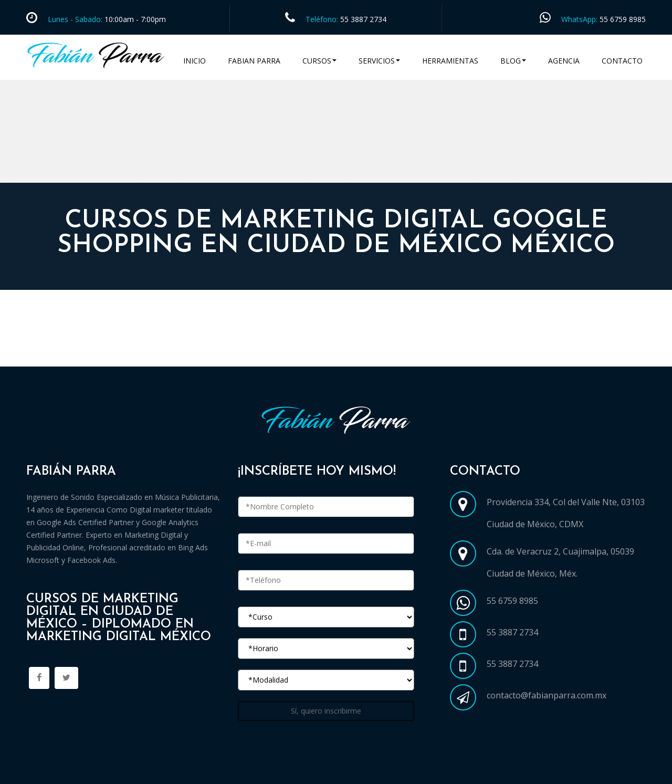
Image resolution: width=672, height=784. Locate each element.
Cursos (319, 61)
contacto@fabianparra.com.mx (547, 695)
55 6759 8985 (623, 19)
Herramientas (450, 61)
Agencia (564, 61)
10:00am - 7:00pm (134, 19)
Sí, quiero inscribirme (326, 711)
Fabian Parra (254, 61)
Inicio (195, 61)
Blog (513, 61)
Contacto (622, 61)
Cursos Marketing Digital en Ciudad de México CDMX (138, 354)
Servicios (379, 61)
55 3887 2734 (363, 19)
